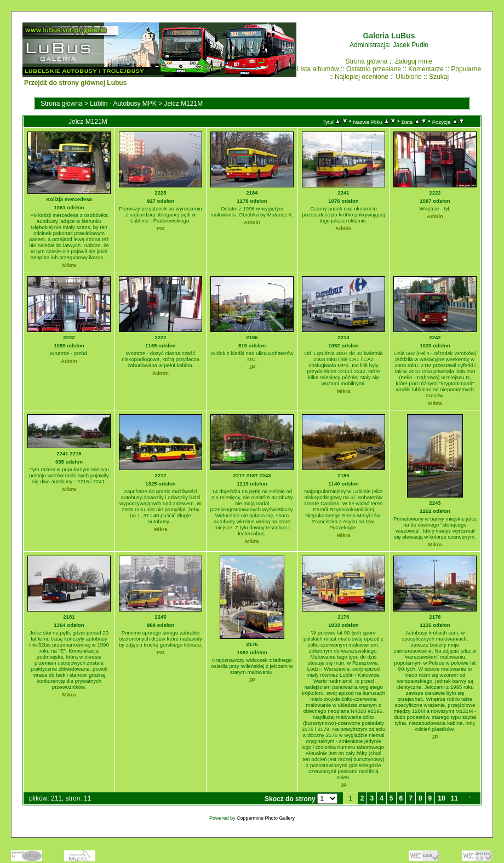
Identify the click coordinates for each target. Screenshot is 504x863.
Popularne (466, 69)
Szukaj (439, 77)
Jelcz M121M (183, 104)
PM (161, 228)
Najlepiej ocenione (362, 77)
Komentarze (426, 69)
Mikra (69, 265)
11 (454, 798)
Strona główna (367, 61)
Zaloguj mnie (414, 61)
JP (252, 367)
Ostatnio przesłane (374, 69)
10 (441, 798)
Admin (252, 222)
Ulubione (408, 77)
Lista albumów (318, 69)
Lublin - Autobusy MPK (123, 104)
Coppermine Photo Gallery (266, 818)
